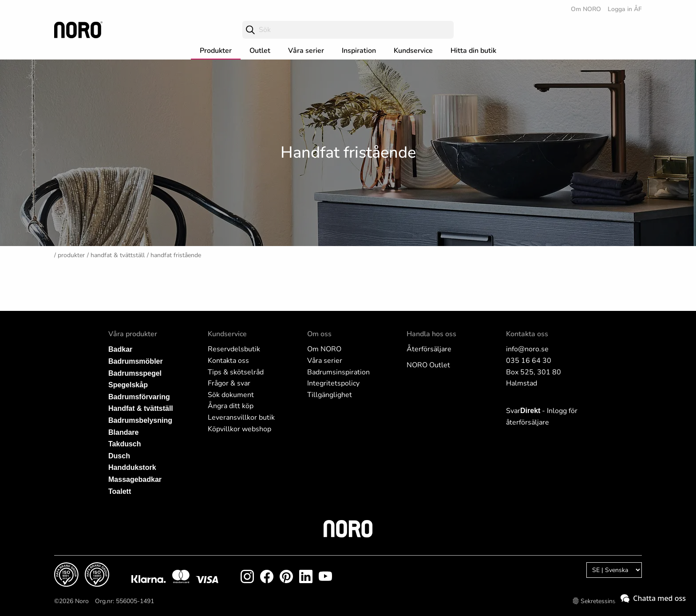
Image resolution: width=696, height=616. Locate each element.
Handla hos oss (431, 334)
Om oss (319, 334)
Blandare (123, 432)
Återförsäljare (429, 349)
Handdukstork (132, 467)
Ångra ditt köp (231, 406)
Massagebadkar (135, 479)
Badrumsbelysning (140, 420)
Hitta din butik (473, 51)
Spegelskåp (128, 385)
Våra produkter (133, 334)
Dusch (119, 456)
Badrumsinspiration (338, 372)
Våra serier (306, 51)
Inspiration (359, 51)
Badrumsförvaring (139, 397)
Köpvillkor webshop (239, 429)
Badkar (120, 349)
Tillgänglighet (330, 395)
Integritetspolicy (333, 383)
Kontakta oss (228, 361)
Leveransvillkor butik (241, 417)
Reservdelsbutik (234, 349)
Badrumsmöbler (136, 361)
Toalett (120, 491)
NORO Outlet (428, 365)
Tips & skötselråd (236, 372)
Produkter (216, 51)
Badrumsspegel (135, 373)
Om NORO (586, 9)
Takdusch (125, 444)
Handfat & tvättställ (118, 255)
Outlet (260, 51)
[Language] (614, 570)
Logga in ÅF (625, 9)
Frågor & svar (229, 383)
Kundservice (413, 51)
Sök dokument (231, 395)
